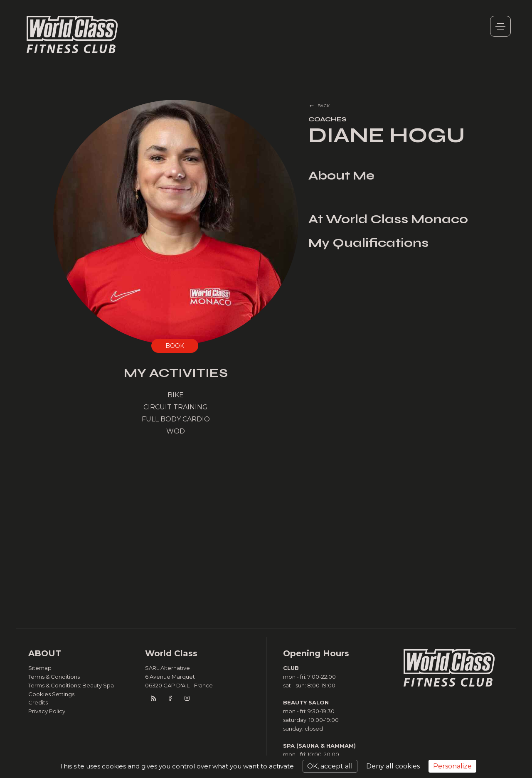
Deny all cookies (393, 766)
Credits (38, 702)
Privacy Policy (47, 711)
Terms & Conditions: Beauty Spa (71, 685)
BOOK (175, 346)
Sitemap (40, 668)
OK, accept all (330, 766)
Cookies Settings (51, 694)
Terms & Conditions (54, 677)
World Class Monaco (72, 34)
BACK (324, 106)
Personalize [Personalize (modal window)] (452, 766)
